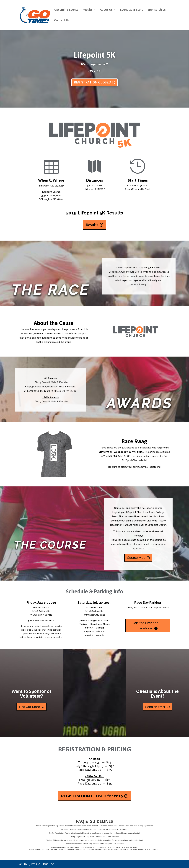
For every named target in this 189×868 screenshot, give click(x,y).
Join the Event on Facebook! (146, 626)
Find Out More (30, 707)
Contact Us (62, 21)
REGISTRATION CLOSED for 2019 (92, 796)
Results (88, 10)
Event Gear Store (132, 10)
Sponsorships (157, 10)
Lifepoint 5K (94, 56)
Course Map (136, 558)
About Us (106, 10)
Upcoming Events (66, 10)
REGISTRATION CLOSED (92, 84)
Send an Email (155, 707)
